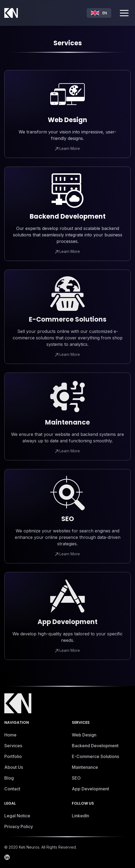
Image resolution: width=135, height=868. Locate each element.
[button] (124, 13)
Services (13, 747)
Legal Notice (17, 817)
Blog (9, 779)
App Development (90, 790)
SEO (76, 779)
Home (10, 736)
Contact (12, 790)
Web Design (84, 736)
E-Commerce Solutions (95, 758)
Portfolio (13, 758)
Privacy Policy (19, 828)
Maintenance (85, 769)
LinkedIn (80, 817)
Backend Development (95, 747)
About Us (14, 769)
